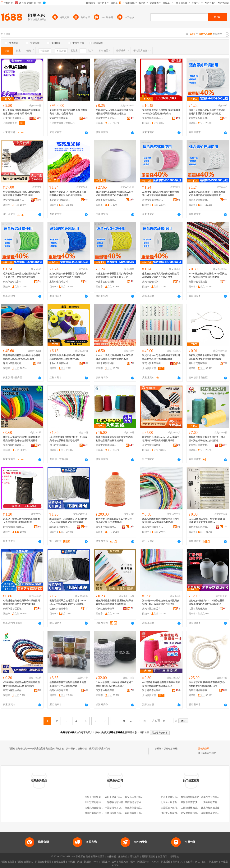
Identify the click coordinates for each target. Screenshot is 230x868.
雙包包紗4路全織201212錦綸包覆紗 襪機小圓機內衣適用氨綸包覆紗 (206, 602)
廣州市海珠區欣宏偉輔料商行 (199, 527)
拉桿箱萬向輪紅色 (190, 797)
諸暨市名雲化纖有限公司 (106, 200)
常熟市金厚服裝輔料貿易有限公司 (60, 363)
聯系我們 (163, 857)
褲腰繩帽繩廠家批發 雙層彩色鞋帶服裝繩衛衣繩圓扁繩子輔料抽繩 (115, 602)
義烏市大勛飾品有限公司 (153, 527)
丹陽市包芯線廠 (93, 797)
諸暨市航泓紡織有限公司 (14, 200)
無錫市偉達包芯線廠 (135, 808)
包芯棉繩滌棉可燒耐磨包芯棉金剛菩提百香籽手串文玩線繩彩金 (68, 684)
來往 (197, 862)
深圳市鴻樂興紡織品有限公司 (14, 363)
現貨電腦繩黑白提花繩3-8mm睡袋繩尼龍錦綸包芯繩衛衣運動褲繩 (21, 194)
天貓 (80, 862)
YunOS (155, 862)
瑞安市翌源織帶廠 (151, 445)
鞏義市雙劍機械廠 (59, 118)
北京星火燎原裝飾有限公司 (175, 802)
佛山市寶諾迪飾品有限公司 (60, 445)
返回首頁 (145, 732)
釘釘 (204, 862)
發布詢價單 (204, 749)
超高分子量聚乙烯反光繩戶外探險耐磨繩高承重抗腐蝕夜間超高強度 (207, 112)
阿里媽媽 (123, 862)
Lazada (115, 865)
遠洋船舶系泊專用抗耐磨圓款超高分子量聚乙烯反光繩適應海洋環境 (21, 275)
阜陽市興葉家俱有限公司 (194, 802)
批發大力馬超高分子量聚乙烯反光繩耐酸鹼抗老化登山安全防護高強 (68, 194)
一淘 (96, 862)
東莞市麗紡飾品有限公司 (153, 609)
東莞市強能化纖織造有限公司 (14, 527)
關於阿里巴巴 (149, 857)
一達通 (224, 862)
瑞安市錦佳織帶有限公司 (60, 609)
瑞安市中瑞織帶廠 (105, 690)
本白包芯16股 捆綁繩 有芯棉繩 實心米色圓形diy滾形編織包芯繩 (207, 684)
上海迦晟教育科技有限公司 (215, 802)
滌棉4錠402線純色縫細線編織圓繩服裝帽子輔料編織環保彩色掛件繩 (161, 602)
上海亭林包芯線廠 (114, 802)
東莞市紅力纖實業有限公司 (199, 445)
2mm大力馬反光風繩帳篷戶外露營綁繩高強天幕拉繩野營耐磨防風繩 (114, 357)
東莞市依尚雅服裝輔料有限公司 (199, 282)
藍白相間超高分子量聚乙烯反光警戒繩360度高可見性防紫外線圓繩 (68, 275)
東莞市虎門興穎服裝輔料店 (14, 445)
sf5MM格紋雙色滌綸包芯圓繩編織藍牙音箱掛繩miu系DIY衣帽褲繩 (21, 684)
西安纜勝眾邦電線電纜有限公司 (197, 813)
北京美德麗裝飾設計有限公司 (176, 797)
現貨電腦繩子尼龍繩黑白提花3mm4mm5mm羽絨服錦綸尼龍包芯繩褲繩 (68, 521)
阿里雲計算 (143, 862)
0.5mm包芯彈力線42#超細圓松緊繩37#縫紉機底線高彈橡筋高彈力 (115, 684)
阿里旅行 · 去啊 (108, 862)
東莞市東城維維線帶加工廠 (106, 445)
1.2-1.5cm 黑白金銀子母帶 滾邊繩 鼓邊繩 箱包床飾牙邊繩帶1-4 (207, 521)
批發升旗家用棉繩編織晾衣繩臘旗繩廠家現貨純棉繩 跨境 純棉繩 (21, 112)
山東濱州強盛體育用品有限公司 (14, 118)
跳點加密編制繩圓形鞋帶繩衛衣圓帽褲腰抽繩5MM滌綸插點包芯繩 (161, 521)
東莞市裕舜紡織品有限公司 (153, 118)
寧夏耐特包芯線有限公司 (117, 808)
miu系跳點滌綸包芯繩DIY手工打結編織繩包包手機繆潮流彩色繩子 (68, 439)
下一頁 (142, 721)
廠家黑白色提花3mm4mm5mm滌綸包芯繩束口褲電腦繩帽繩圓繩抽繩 (161, 439)
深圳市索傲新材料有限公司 (106, 363)
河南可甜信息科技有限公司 (215, 797)
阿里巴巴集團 (7, 862)
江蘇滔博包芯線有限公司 (138, 802)
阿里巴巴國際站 (25, 862)
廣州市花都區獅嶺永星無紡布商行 (199, 363)
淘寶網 (71, 862)
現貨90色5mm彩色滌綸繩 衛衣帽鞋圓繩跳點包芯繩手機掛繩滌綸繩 (161, 357)
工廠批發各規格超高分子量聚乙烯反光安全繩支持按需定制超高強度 (207, 194)
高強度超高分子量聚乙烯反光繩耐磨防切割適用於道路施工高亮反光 (114, 275)
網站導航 (174, 857)
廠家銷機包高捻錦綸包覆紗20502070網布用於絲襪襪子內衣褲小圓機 (114, 194)
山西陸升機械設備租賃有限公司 (197, 808)
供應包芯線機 (171, 749)
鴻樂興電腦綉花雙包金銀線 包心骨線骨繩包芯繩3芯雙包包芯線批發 (22, 357)
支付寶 (189, 862)
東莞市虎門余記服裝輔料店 (106, 118)
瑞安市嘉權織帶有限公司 (60, 527)
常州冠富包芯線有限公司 (97, 802)
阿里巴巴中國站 (43, 862)
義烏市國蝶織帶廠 (198, 690)
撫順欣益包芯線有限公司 (97, 813)
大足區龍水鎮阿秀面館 (172, 808)
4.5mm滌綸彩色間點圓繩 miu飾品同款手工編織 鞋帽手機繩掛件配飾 (208, 275)
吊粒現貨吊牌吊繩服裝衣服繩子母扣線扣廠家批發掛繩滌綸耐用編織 (207, 357)
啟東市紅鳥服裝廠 (210, 808)
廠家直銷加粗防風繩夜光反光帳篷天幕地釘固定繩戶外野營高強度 (161, 275)
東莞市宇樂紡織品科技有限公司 (106, 527)
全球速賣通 (60, 862)
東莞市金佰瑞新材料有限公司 (199, 118)
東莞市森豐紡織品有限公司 (14, 690)
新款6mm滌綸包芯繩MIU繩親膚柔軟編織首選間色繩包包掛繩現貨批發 (21, 439)
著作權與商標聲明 (95, 857)
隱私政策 (135, 857)
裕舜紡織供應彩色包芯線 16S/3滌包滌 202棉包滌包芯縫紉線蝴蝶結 (161, 112)
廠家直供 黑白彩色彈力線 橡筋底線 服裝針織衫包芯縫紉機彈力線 (67, 357)
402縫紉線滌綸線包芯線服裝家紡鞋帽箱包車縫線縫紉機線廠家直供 (161, 684)
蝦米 (133, 862)
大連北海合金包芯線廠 (96, 808)
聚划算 (88, 862)
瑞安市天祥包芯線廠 (135, 797)
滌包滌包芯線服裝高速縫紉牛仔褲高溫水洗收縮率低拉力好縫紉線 (207, 439)
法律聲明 (111, 857)
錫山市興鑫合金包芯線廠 (138, 813)
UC (182, 862)
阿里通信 (166, 862)
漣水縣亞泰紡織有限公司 (153, 690)
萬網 (175, 862)
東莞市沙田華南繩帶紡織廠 (153, 363)
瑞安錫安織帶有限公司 (106, 609)
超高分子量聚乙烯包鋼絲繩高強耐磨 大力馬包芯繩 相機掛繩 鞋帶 (21, 521)
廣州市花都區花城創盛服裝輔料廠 (14, 609)
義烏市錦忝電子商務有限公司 (60, 690)
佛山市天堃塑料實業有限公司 (176, 813)
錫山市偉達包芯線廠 (115, 797)
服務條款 (123, 857)
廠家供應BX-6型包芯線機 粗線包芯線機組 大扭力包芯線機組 (68, 112)
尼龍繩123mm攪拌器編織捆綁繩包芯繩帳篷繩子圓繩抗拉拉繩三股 (114, 112)
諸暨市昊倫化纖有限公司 (199, 609)
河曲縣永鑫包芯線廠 (115, 813)
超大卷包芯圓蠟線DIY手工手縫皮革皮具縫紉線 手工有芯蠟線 (114, 521)
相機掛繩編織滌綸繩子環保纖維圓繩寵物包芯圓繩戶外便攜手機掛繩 (21, 602)
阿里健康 (214, 862)
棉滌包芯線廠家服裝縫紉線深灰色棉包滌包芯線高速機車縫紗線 (114, 439)
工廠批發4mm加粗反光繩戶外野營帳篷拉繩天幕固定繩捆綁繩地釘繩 (161, 194)
